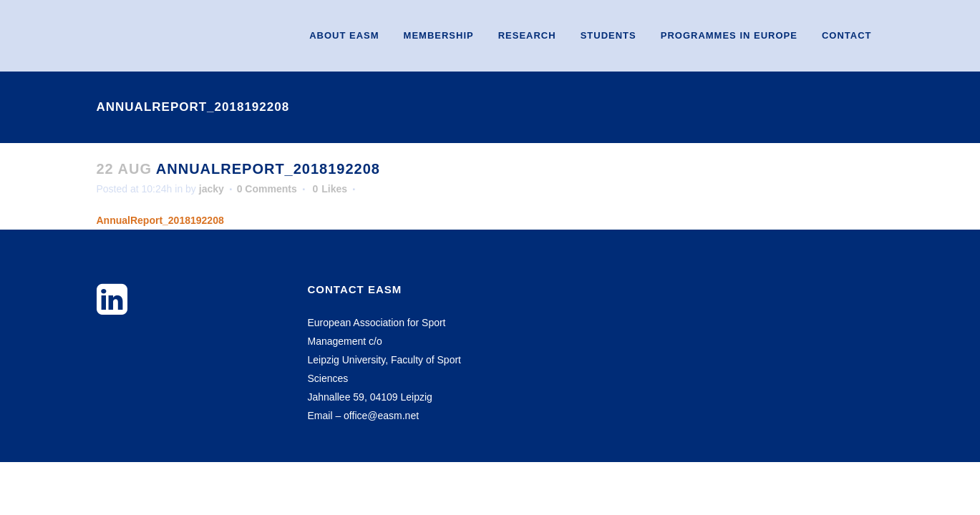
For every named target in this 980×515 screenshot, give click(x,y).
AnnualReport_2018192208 (160, 220)
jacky (212, 189)
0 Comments (267, 189)
